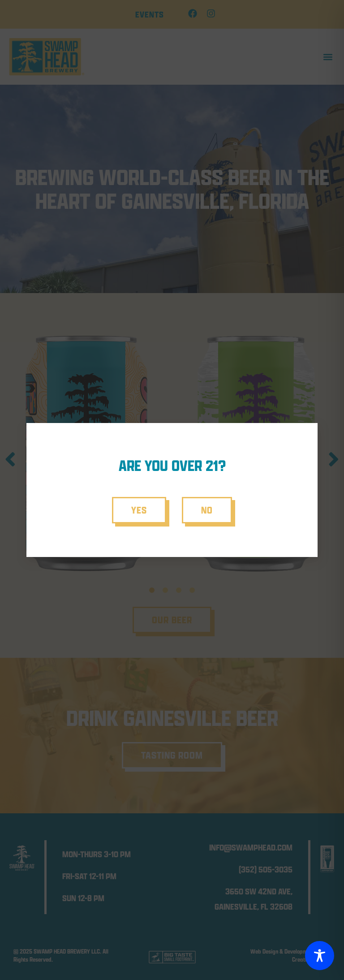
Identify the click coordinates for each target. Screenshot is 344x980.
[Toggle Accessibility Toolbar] (320, 956)
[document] (172, 490)
